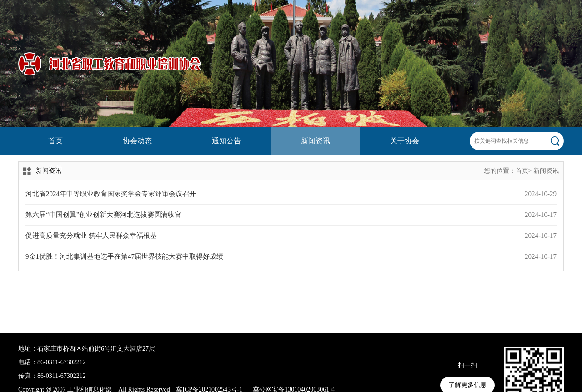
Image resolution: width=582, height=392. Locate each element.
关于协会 (405, 141)
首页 (55, 141)
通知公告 (226, 141)
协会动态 (137, 141)
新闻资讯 (316, 141)
